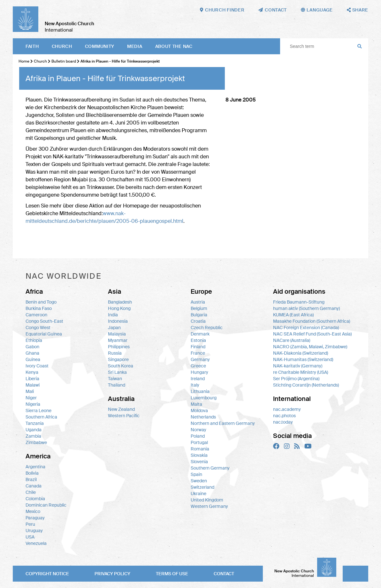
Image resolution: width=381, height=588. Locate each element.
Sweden (199, 481)
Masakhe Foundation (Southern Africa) (312, 321)
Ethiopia (34, 340)
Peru (30, 524)
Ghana (32, 353)
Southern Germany (210, 468)
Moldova (199, 411)
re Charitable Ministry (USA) (301, 372)
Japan (114, 328)
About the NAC (174, 46)
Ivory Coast (37, 366)
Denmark (200, 334)
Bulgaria (199, 315)
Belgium (199, 308)
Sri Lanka (117, 372)
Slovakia (199, 455)
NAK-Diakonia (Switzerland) (301, 353)
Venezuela (36, 543)
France (198, 353)
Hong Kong (119, 308)
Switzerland (202, 487)
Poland (198, 436)
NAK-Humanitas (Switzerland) (303, 359)
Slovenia (199, 462)
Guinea (33, 359)
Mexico (33, 511)
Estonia (198, 340)
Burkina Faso (39, 308)
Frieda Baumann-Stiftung (299, 302)
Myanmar (118, 340)
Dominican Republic (46, 505)
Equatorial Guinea (44, 334)
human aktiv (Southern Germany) (306, 308)
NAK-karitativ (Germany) (298, 366)
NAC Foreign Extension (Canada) (306, 328)
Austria (198, 302)
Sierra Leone (38, 411)
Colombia (35, 499)
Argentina (35, 467)
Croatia (198, 321)
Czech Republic (207, 328)
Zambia (33, 436)
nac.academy (287, 409)
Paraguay (35, 518)
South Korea (121, 366)
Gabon (32, 347)
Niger (31, 398)
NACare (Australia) (292, 340)
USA (30, 537)
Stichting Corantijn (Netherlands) (306, 385)
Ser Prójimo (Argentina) (296, 379)
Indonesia (118, 321)
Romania (200, 449)
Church (62, 46)
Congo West (38, 328)
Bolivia (32, 473)
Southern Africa (41, 417)
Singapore (118, 359)
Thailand (117, 385)
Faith (32, 46)
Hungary (199, 372)
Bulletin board (64, 61)
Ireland (198, 379)
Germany (200, 359)
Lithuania (200, 391)
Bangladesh (120, 302)
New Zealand (121, 409)
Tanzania (35, 423)
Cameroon (36, 315)
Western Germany (209, 506)
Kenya (32, 372)
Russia (115, 353)
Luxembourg (204, 398)
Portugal (199, 442)
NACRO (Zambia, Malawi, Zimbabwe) (310, 347)
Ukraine (198, 494)
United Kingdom (207, 500)
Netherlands (203, 417)
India (113, 315)
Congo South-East (44, 321)
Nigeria (33, 404)
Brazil (31, 479)
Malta (196, 404)
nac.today (283, 422)
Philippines (119, 347)
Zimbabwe (36, 442)
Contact (224, 574)
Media (135, 46)
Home (24, 61)
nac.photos (284, 416)
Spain (196, 474)
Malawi (33, 385)
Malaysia (117, 334)
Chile (31, 492)
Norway (198, 430)
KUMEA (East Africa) (293, 315)
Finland (198, 347)
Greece (198, 366)
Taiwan (115, 379)
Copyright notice (47, 574)
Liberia (32, 379)
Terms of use (172, 574)
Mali (30, 391)
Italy (195, 385)
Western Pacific (124, 416)
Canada (34, 486)
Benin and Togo (41, 302)
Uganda (34, 430)
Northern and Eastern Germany (223, 423)
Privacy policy (112, 574)
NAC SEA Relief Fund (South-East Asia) (312, 334)
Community (100, 46)
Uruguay (34, 531)
